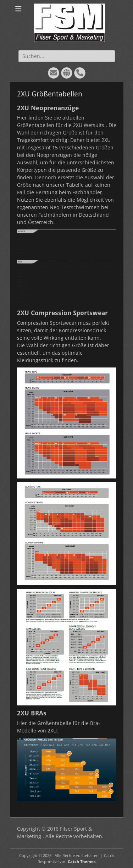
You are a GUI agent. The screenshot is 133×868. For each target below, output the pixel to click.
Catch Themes (82, 861)
